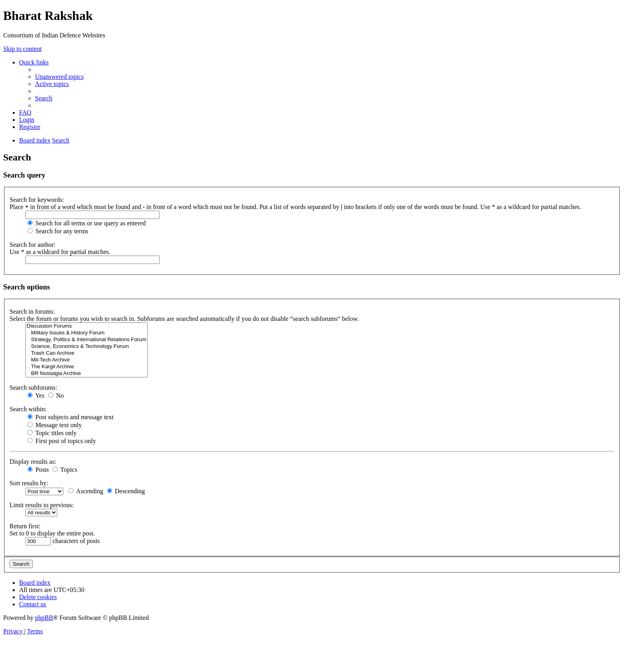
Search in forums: (32, 312)
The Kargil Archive (87, 367)
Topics (65, 470)
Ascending (86, 491)
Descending (126, 491)
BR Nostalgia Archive (87, 374)
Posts (38, 470)
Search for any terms (58, 231)
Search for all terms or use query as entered (87, 223)
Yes (36, 396)
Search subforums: (33, 388)
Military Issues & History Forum (87, 333)
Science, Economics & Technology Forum (87, 347)
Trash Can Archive (87, 353)
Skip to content (22, 49)
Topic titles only (52, 433)
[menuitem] (59, 77)
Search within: (28, 409)
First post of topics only (62, 441)
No (56, 396)
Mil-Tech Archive (87, 360)
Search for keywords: (37, 200)
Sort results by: (29, 483)
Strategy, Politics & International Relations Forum (87, 340)
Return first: (25, 526)
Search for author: (33, 245)
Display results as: (33, 462)
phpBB (44, 618)
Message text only (55, 425)
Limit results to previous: (42, 505)
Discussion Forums (87, 326)
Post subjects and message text (70, 417)
